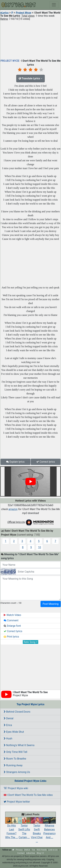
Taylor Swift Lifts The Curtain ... (24, 829)
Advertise (31, 853)
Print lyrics (11, 637)
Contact (21, 853)
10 (40, 547)
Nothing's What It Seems (19, 745)
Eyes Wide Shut (14, 732)
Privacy (19, 850)
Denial (9, 718)
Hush (8, 739)
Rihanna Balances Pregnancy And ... (49, 829)
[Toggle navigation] (54, 5)
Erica (8, 725)
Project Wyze (23, 13)
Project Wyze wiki (16, 788)
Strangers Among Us (17, 772)
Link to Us (53, 850)
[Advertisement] (30, 39)
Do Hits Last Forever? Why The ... (12, 829)
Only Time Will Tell (15, 752)
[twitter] (13, 850)
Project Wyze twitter (17, 802)
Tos (33, 850)
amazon (13, 509)
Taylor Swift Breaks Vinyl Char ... (37, 831)
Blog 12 (40, 853)
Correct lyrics (46, 462)
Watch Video (12, 615)
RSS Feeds (42, 850)
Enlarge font (12, 626)
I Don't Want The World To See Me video (28, 795)
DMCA (27, 850)
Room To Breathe (15, 759)
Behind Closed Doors (17, 712)
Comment (11, 620)
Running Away (13, 765)
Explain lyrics (15, 462)
